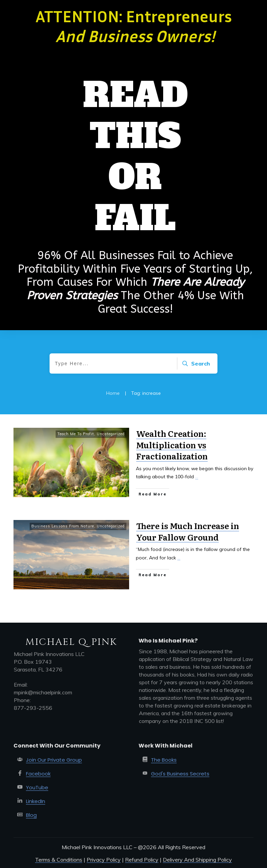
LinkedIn (36, 801)
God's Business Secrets (180, 774)
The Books (164, 760)
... (197, 477)
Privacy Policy (104, 860)
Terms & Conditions (59, 860)
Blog (31, 815)
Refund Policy (142, 860)
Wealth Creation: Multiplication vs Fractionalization (172, 445)
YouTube (37, 787)
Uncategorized (111, 434)
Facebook (38, 774)
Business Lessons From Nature (63, 526)
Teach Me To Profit (76, 434)
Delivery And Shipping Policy (197, 860)
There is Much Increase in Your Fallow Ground (188, 531)
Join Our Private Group (54, 760)
